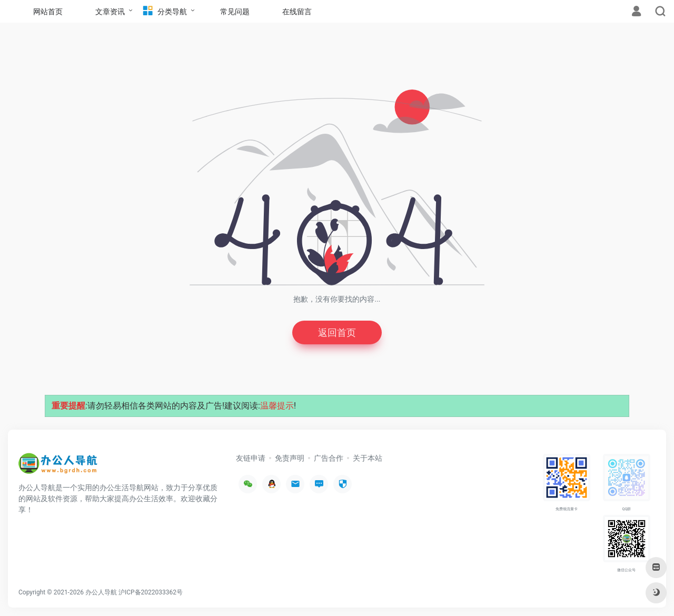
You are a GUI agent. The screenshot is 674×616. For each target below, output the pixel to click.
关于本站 (368, 458)
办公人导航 (101, 592)
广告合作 (329, 458)
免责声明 (290, 458)
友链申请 (251, 458)
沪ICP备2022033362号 (151, 592)
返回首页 (337, 332)
